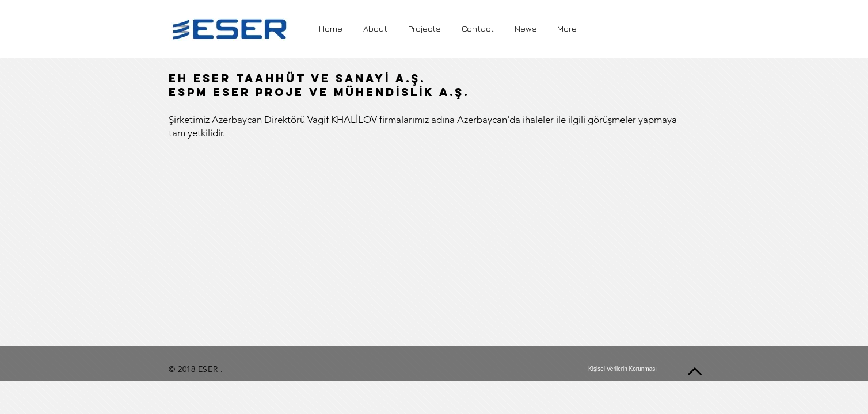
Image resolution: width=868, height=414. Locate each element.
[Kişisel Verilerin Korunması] (623, 369)
